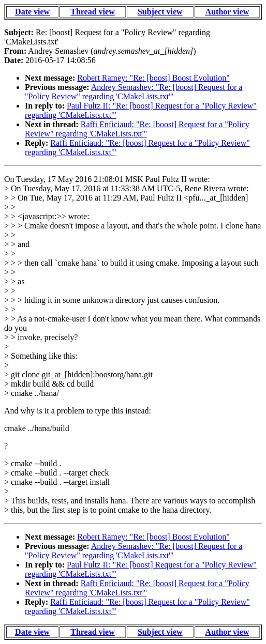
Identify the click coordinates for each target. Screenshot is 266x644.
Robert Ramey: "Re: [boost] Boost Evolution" (153, 78)
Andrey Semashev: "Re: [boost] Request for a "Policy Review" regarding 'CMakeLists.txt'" (134, 92)
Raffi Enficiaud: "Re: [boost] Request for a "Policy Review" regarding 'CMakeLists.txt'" (137, 129)
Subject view (160, 12)
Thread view (92, 12)
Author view (227, 12)
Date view (32, 12)
